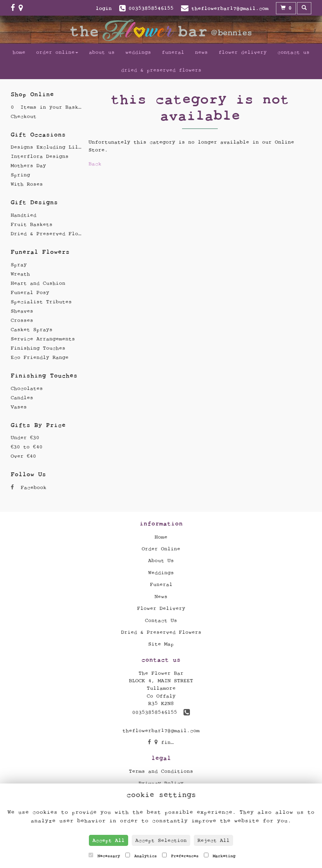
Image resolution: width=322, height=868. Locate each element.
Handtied (24, 215)
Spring (20, 175)
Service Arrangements (43, 339)
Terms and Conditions (161, 771)
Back (95, 164)
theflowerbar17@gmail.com (161, 731)
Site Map (161, 644)
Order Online (57, 52)
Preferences (180, 856)
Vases (19, 407)
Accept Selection (161, 840)
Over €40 (23, 456)
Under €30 (25, 438)
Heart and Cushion (38, 283)
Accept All (109, 840)
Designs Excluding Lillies (51, 147)
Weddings (138, 52)
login (104, 8)
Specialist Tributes (41, 302)
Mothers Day (28, 166)
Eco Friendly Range (40, 357)
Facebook (29, 487)
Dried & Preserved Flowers (161, 70)
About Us (102, 52)
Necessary (104, 856)
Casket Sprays (32, 330)
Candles (22, 398)
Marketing (220, 856)
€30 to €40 (27, 447)
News (201, 52)
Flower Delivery (243, 52)
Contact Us (293, 52)
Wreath (20, 274)
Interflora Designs (40, 156)
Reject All (213, 840)
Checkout (24, 116)
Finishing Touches (38, 348)
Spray (19, 265)
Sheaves (22, 311)
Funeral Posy (30, 292)
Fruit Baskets (32, 224)
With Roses (27, 184)
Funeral (173, 52)
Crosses (22, 320)
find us (169, 742)
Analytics (141, 856)
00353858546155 (161, 712)
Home (19, 52)
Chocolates (27, 388)
